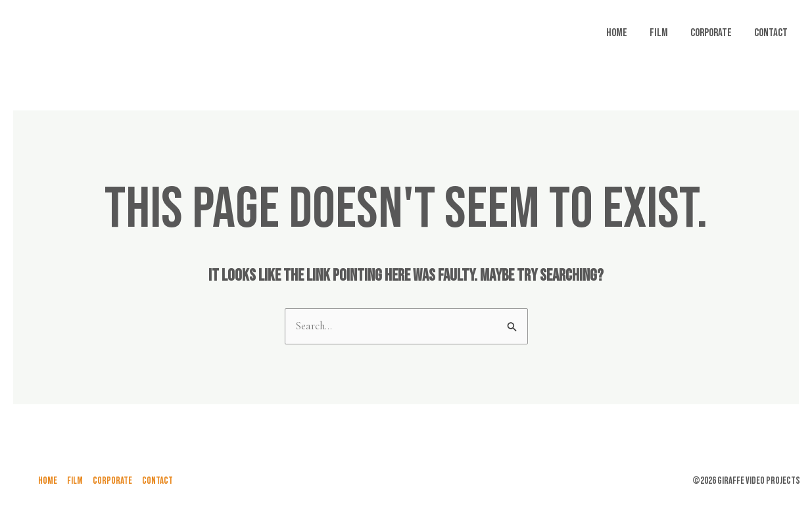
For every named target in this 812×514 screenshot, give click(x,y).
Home (617, 33)
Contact (771, 33)
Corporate (711, 33)
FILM (659, 33)
